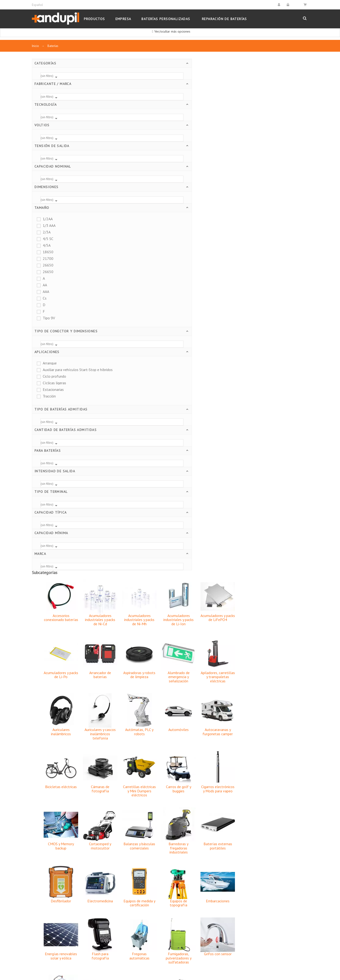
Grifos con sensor (289, 442)
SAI (132, 658)
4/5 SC (48, 239)
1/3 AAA (49, 225)
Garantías (134, 918)
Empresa (133, 883)
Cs (45, 298)
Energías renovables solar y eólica (132, 444)
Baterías (38, 862)
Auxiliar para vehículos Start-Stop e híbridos (66, 370)
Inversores (40, 883)
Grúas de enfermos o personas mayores (132, 502)
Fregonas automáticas (210, 444)
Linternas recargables (289, 499)
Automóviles (249, 218)
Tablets (171, 711)
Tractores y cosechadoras (132, 766)
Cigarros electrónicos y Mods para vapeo (289, 277)
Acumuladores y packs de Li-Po (132, 163)
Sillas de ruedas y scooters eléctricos (171, 660)
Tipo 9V (49, 318)
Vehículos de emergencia (249, 766)
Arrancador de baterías (171, 163)
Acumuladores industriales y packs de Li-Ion (249, 108)
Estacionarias (53, 389)
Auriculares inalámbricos (132, 220)
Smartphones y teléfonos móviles (289, 660)
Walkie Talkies (289, 764)
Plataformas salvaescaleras (249, 607)
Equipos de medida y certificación (210, 392)
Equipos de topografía (249, 392)
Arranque (50, 363)
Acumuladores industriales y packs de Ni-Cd (171, 108)
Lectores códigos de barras (249, 502)
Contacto (133, 925)
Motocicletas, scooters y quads (171, 554)
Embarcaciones (289, 389)
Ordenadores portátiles (289, 554)
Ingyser (67, 964)
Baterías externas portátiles (289, 334)
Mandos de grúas (132, 552)
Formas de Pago (139, 911)
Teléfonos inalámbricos (249, 713)
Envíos (131, 862)
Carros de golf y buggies (249, 277)
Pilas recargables (171, 605)
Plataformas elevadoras (210, 607)
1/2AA (48, 219)
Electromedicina (171, 389)
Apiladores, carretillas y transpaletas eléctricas (289, 165)
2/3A (47, 232)
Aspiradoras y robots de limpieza (210, 163)
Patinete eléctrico (132, 605)
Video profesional (171, 764)
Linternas (39, 890)
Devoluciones (137, 904)
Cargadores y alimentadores (55, 876)
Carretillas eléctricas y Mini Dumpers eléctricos (210, 279)
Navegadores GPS (249, 552)
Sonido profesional (132, 711)
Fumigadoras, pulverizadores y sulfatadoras (249, 446)
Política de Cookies (142, 876)
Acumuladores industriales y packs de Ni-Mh (210, 108)
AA (45, 285)
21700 (48, 258)
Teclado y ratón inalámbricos (210, 713)
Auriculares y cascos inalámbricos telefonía (171, 222)
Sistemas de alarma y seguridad (249, 660)
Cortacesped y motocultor (171, 334)
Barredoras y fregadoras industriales (249, 336)
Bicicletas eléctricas (132, 275)
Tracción (49, 396)
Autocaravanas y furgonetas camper (289, 220)
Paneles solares (45, 904)
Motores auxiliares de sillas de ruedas (210, 660)
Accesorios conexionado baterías (132, 106)
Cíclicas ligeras (54, 383)
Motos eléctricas (210, 552)
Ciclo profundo (54, 376)
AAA (46, 291)
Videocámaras (210, 764)
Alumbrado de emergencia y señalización (249, 165)
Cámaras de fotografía (171, 277)
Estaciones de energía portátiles (58, 911)
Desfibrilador (132, 389)
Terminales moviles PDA (289, 713)
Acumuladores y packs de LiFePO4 (289, 106)
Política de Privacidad (144, 890)
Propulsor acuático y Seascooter (289, 607)
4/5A (47, 245)
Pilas (36, 869)
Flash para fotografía (171, 444)
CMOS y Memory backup (132, 334)
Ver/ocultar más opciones (172, 31)
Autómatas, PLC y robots (210, 220)
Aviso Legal (136, 869)
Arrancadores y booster (51, 897)
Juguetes (210, 499)
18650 (48, 252)
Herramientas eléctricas (171, 502)
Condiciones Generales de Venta (152, 897)
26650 (48, 265)
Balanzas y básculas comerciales (210, 334)
